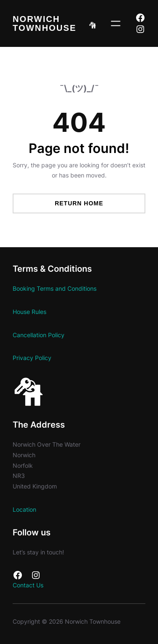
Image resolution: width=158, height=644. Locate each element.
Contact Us (28, 585)
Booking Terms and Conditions (55, 288)
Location (24, 509)
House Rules (29, 312)
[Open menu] (116, 23)
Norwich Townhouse (44, 23)
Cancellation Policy (39, 335)
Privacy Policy (32, 358)
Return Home (79, 203)
